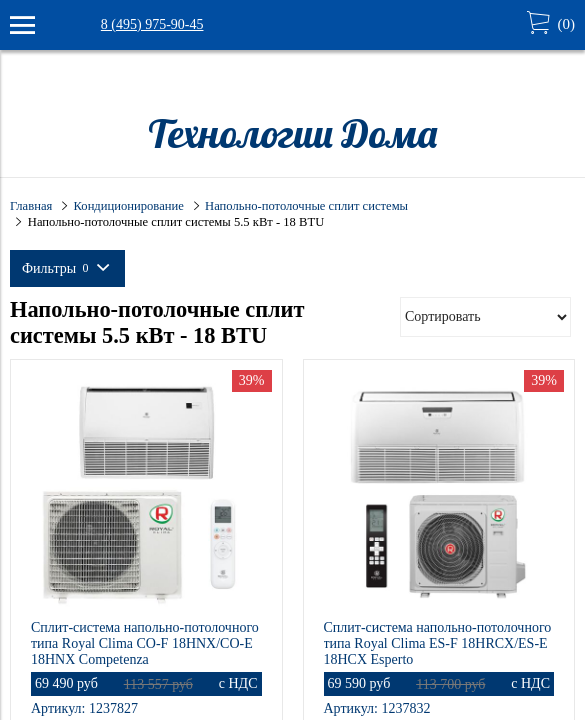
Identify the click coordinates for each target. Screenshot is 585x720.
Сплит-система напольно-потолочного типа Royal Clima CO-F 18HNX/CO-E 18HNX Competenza (145, 643)
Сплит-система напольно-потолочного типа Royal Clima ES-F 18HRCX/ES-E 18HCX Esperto (438, 643)
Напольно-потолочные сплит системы (306, 206)
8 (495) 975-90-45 (152, 24)
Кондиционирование (129, 206)
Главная (31, 206)
